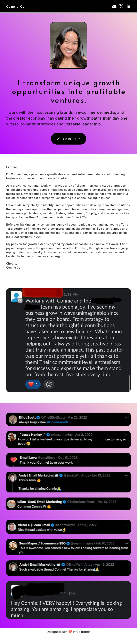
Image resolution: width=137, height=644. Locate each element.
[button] (114, 6)
